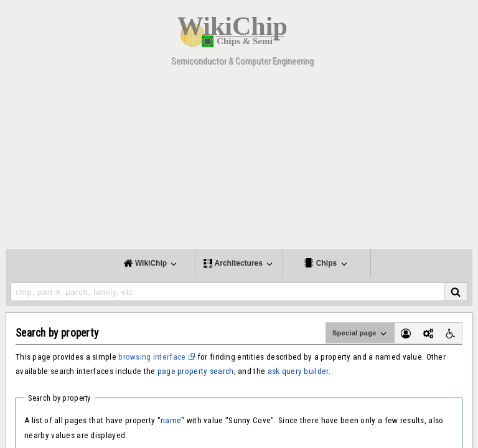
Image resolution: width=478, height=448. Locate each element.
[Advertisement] (239, 162)
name (171, 420)
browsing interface (152, 357)
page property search (196, 371)
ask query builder (298, 371)
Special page (360, 334)
